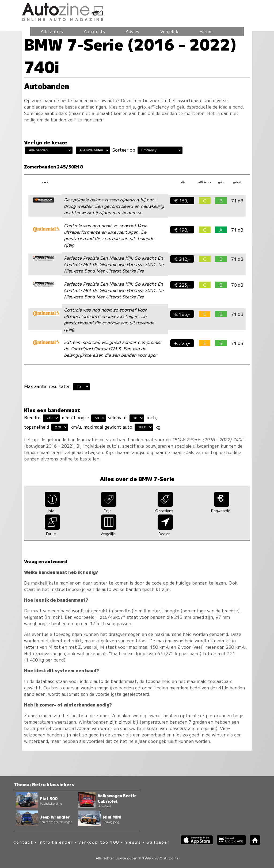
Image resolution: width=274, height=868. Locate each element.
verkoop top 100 (99, 842)
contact (23, 842)
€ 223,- (182, 285)
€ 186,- (182, 314)
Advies (132, 31)
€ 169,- (182, 201)
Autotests (94, 31)
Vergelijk (169, 31)
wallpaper (158, 842)
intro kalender (56, 842)
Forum (206, 31)
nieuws (133, 842)
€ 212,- (182, 259)
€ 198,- (182, 230)
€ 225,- (182, 343)
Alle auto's (52, 31)
